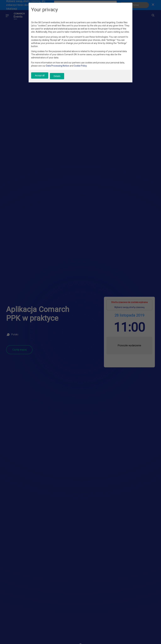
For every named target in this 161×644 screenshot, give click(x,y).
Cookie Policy (80, 68)
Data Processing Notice (58, 68)
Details (60, 78)
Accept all (40, 78)
